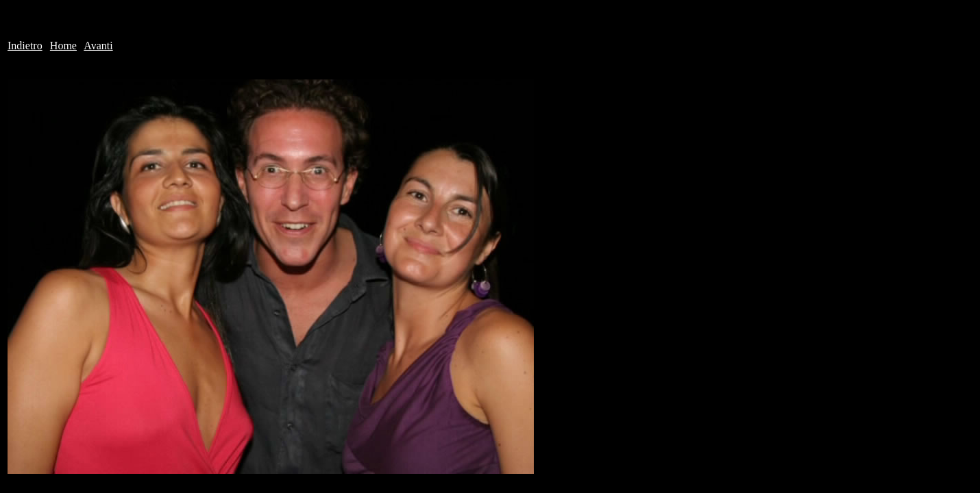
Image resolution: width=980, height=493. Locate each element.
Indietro (25, 46)
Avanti (98, 46)
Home (63, 46)
